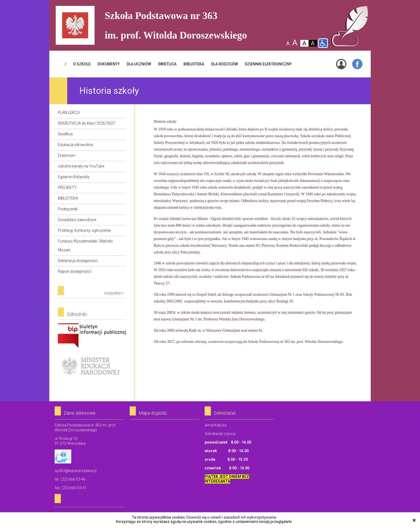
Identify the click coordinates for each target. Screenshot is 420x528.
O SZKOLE (82, 64)
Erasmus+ (67, 155)
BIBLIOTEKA (194, 64)
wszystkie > (114, 293)
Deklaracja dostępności (78, 261)
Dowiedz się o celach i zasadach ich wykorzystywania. (232, 517)
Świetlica (65, 134)
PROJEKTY (67, 188)
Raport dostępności (75, 271)
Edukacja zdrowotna (75, 145)
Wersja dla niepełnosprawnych (323, 43)
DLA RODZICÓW (224, 64)
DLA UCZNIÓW (139, 64)
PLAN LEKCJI (69, 113)
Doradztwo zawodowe (77, 220)
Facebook (357, 64)
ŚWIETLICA (167, 64)
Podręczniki (68, 209)
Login (341, 64)
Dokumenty (109, 64)
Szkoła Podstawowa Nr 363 (349, 27)
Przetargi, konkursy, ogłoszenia (84, 230)
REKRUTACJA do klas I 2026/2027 (87, 123)
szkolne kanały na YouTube (81, 166)
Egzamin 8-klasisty (74, 177)
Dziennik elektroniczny (268, 64)
